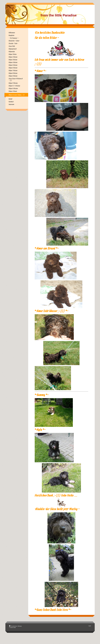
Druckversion (13, 626)
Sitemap (20, 626)
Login (90, 626)
